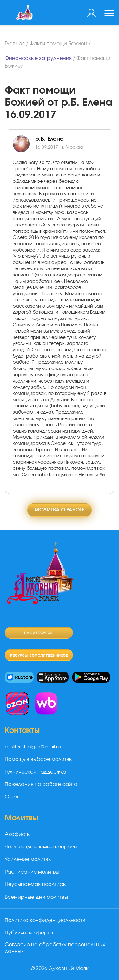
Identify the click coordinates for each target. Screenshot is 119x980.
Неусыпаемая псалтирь (35, 884)
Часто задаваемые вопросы (41, 847)
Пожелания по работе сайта (41, 784)
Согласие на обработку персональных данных (55, 948)
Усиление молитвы (28, 859)
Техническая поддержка (36, 772)
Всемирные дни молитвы (36, 897)
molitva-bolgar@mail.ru (33, 747)
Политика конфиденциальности (45, 920)
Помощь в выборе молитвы (39, 759)
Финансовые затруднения (38, 58)
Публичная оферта (29, 933)
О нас (13, 797)
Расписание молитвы (32, 872)
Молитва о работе (60, 510)
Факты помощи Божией (58, 44)
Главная (15, 44)
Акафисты (18, 834)
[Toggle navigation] (109, 14)
